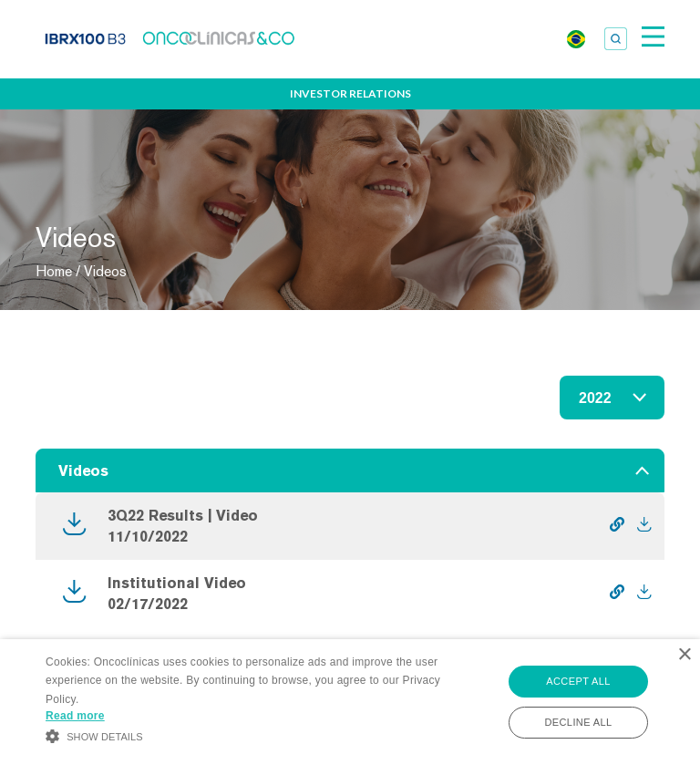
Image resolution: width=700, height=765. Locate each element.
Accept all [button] (578, 681)
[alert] (350, 702)
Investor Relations (350, 93)
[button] (243, 734)
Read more (75, 716)
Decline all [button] (578, 722)
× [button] (684, 655)
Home (54, 271)
